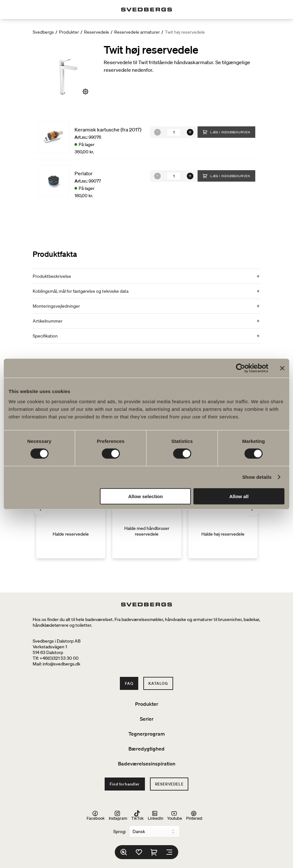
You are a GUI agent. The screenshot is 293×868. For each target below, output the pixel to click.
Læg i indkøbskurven (226, 132)
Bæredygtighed (146, 749)
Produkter (69, 32)
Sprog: (120, 831)
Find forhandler (125, 784)
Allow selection (145, 496)
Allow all (239, 496)
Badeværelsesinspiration (147, 764)
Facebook (96, 815)
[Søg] (124, 852)
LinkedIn (156, 815)
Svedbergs (43, 32)
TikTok (137, 815)
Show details (257, 477)
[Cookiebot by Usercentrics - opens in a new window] (241, 368)
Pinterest (194, 815)
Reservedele (97, 32)
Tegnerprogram (147, 734)
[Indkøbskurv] (154, 852)
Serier (147, 719)
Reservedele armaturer (137, 32)
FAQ (129, 683)
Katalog (158, 683)
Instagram (118, 815)
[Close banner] (282, 368)
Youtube (175, 815)
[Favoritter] (139, 852)
